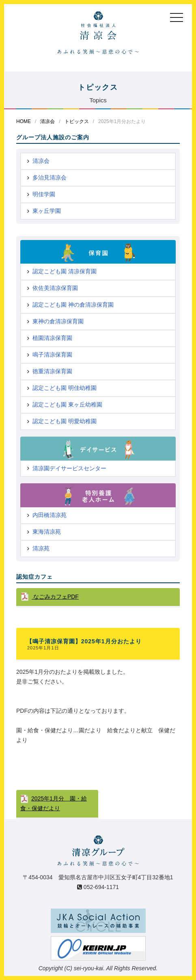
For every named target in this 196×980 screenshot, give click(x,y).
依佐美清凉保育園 (55, 288)
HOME (24, 121)
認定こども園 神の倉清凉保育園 (73, 305)
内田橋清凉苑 (50, 515)
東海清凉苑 (47, 532)
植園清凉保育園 (52, 338)
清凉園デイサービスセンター (69, 468)
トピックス (77, 121)
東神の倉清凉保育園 (58, 321)
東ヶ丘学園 (47, 211)
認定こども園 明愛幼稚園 (65, 421)
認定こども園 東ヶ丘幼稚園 (67, 405)
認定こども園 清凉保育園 (65, 271)
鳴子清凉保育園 (52, 355)
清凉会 (47, 121)
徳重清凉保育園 (52, 371)
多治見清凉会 (50, 177)
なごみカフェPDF (55, 597)
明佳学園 (44, 194)
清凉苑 (41, 548)
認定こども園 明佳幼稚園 (65, 388)
